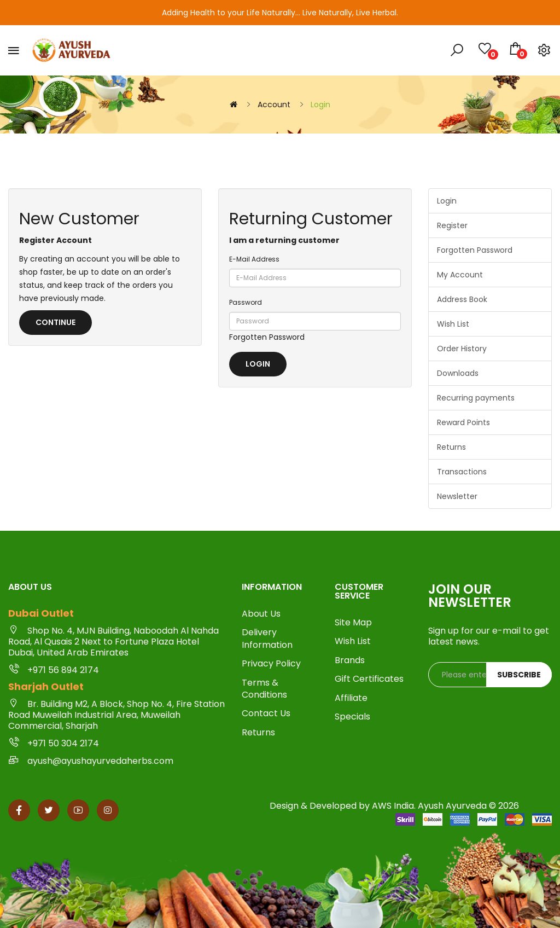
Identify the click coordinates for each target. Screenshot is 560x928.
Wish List (453, 324)
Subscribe (519, 675)
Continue (56, 322)
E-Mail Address (254, 259)
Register (452, 225)
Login (320, 105)
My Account (460, 275)
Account (274, 105)
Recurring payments (476, 398)
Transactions (462, 472)
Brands (350, 660)
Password (246, 302)
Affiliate (351, 698)
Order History (462, 349)
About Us (261, 614)
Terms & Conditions (264, 689)
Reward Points (463, 422)
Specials (352, 717)
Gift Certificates (369, 679)
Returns (451, 447)
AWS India (393, 806)
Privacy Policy (271, 664)
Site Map (353, 623)
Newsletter (457, 496)
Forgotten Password (267, 337)
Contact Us (266, 714)
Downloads (458, 373)
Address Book (462, 299)
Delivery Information (267, 639)
